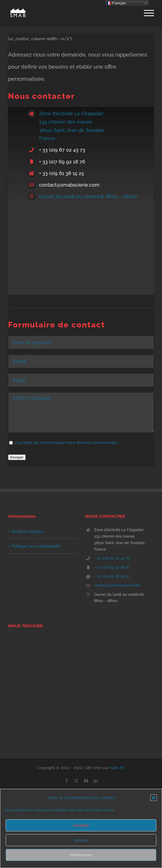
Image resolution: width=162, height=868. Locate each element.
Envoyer (17, 457)
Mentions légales (27, 531)
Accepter (81, 825)
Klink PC (117, 768)
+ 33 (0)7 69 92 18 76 (62, 162)
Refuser (81, 840)
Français (116, 3)
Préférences (81, 855)
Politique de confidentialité (36, 546)
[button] (154, 798)
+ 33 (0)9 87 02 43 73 (62, 150)
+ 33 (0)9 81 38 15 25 (62, 173)
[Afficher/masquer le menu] (149, 13)
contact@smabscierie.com (69, 185)
